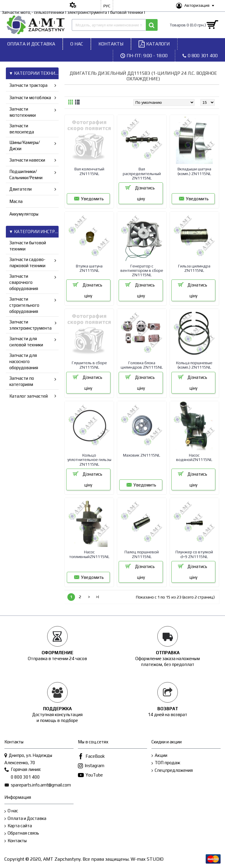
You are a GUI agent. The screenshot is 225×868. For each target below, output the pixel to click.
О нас (11, 811)
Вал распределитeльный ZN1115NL (142, 173)
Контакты (16, 841)
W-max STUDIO (147, 859)
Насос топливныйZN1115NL (89, 554)
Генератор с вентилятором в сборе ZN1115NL (142, 271)
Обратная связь (22, 833)
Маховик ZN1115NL (142, 455)
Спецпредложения (172, 770)
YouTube (90, 775)
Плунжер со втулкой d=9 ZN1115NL (194, 554)
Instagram (91, 766)
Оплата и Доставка (25, 819)
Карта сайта (18, 826)
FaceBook (91, 757)
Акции (159, 756)
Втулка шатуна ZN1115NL (89, 268)
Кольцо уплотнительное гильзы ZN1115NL (89, 460)
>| (98, 597)
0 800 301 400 (22, 777)
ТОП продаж (166, 763)
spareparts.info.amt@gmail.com (38, 785)
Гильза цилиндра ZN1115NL (194, 268)
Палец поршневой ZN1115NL (142, 554)
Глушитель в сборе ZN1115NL (89, 365)
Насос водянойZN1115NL (194, 457)
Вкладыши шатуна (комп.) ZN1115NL (194, 171)
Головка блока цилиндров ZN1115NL (142, 365)
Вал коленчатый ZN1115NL (89, 171)
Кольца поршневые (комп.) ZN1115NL (194, 365)
